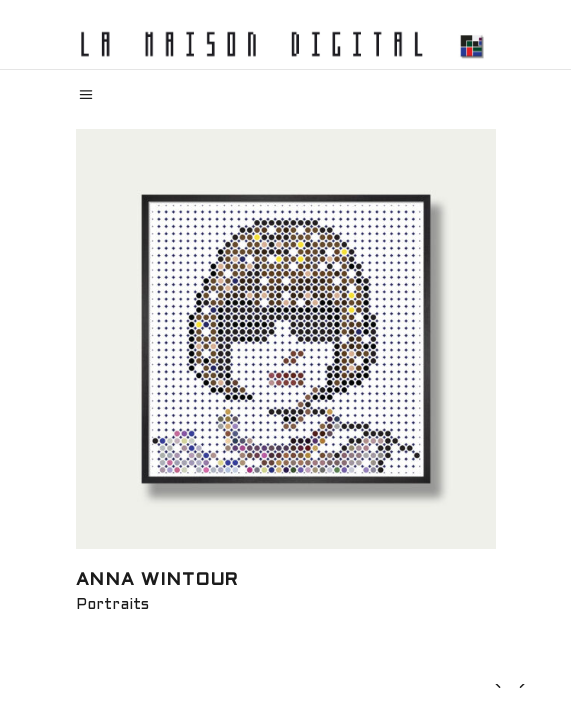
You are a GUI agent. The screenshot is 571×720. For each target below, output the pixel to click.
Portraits (112, 605)
